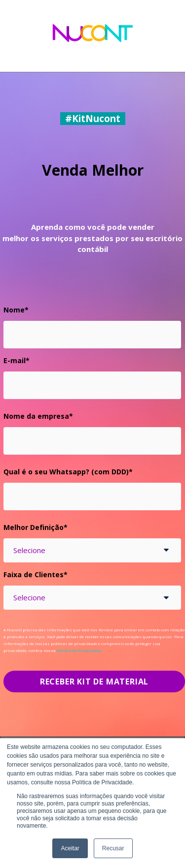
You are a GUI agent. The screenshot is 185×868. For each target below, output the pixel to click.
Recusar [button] (113, 848)
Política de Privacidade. (79, 650)
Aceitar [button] (70, 848)
